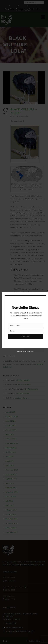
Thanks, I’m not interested (26, 352)
